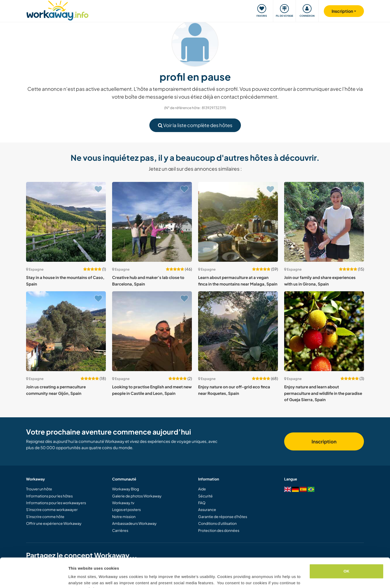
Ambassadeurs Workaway (134, 523)
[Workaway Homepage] (57, 10)
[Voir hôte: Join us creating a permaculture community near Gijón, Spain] (66, 331)
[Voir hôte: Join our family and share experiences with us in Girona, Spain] (324, 222)
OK (347, 546)
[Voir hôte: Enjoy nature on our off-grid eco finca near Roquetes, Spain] (238, 331)
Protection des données (219, 530)
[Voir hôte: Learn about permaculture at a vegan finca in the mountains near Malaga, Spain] (238, 222)
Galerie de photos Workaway (137, 496)
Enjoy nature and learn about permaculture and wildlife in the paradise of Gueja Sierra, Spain (323, 393)
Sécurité (205, 496)
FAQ (202, 503)
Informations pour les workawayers (56, 503)
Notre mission (124, 516)
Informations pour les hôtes (49, 496)
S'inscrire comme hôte (45, 516)
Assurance (207, 509)
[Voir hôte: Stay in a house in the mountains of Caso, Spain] (66, 222)
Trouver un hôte (39, 489)
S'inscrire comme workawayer (52, 509)
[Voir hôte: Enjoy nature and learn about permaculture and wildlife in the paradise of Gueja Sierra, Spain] (324, 331)
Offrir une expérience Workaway (54, 523)
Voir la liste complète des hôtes (195, 125)
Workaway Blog (126, 489)
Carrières (120, 530)
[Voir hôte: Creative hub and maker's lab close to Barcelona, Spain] (152, 222)
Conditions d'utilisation (217, 523)
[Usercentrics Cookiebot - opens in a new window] (34, 578)
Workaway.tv (123, 503)
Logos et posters (126, 509)
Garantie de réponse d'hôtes (223, 516)
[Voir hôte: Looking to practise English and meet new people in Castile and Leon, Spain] (152, 331)
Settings (76, 578)
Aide (202, 489)
